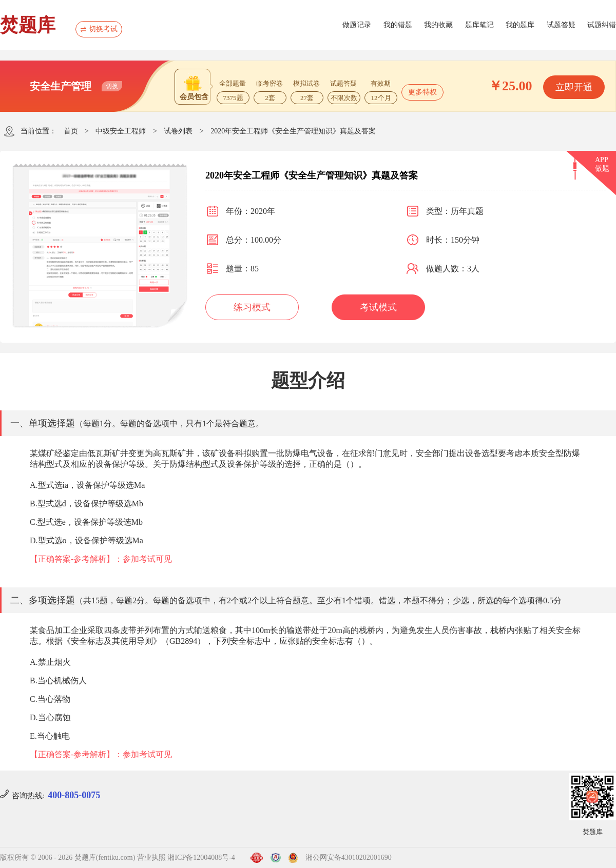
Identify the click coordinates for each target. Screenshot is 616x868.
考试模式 (378, 307)
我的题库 (520, 25)
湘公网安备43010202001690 (349, 857)
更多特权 (422, 92)
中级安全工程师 (121, 131)
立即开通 (574, 87)
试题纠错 (602, 25)
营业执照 (151, 857)
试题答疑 (561, 25)
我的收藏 (438, 25)
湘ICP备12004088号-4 (201, 857)
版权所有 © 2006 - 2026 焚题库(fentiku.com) (68, 857)
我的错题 (398, 25)
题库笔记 (479, 25)
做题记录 (357, 25)
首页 (71, 131)
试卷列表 (178, 131)
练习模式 (252, 307)
